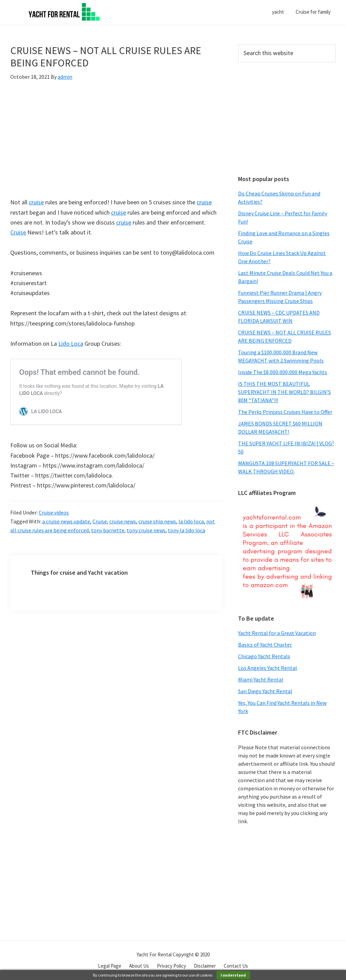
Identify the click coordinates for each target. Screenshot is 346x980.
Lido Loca (71, 343)
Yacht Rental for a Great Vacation (277, 633)
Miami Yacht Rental (261, 679)
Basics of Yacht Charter (265, 645)
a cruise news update (66, 521)
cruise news (123, 521)
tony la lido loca (187, 530)
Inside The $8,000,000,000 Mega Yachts (283, 372)
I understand (233, 975)
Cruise (18, 232)
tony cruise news (146, 530)
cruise (36, 202)
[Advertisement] (287, 119)
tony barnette (108, 530)
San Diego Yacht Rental (265, 691)
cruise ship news (157, 521)
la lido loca (191, 521)
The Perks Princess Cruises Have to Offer (285, 412)
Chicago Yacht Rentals (264, 656)
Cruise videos (54, 512)
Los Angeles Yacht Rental (268, 668)
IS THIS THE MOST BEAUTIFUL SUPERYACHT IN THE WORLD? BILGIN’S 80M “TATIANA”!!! (285, 392)
